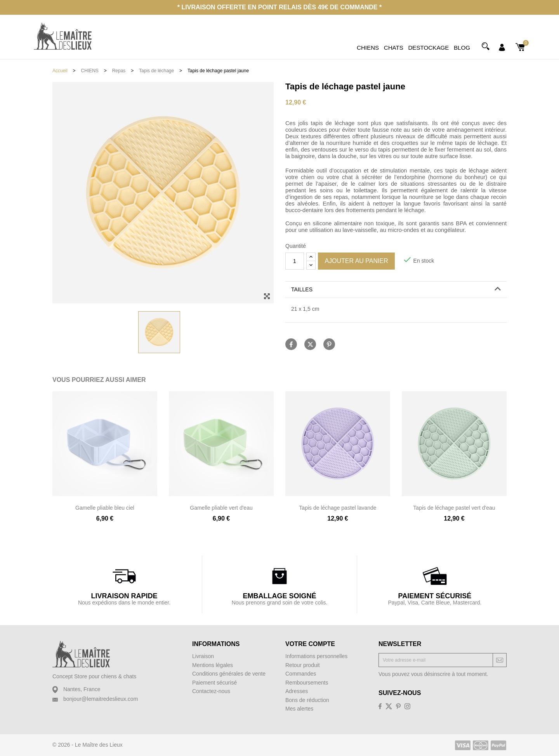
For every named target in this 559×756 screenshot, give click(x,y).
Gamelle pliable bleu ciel (105, 508)
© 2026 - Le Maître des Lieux (88, 745)
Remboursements (307, 683)
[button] (396, 290)
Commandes (301, 674)
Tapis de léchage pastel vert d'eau (454, 508)
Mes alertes (299, 709)
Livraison (203, 656)
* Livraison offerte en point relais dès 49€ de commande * (279, 7)
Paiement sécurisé (214, 683)
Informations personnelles (316, 656)
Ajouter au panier (356, 261)
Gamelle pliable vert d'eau (221, 508)
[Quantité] (295, 261)
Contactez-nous (211, 691)
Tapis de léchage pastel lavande (338, 508)
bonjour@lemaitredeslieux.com (101, 699)
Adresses (297, 691)
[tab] (396, 290)
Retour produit (303, 665)
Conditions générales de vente (229, 674)
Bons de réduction (307, 700)
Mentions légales (213, 665)
